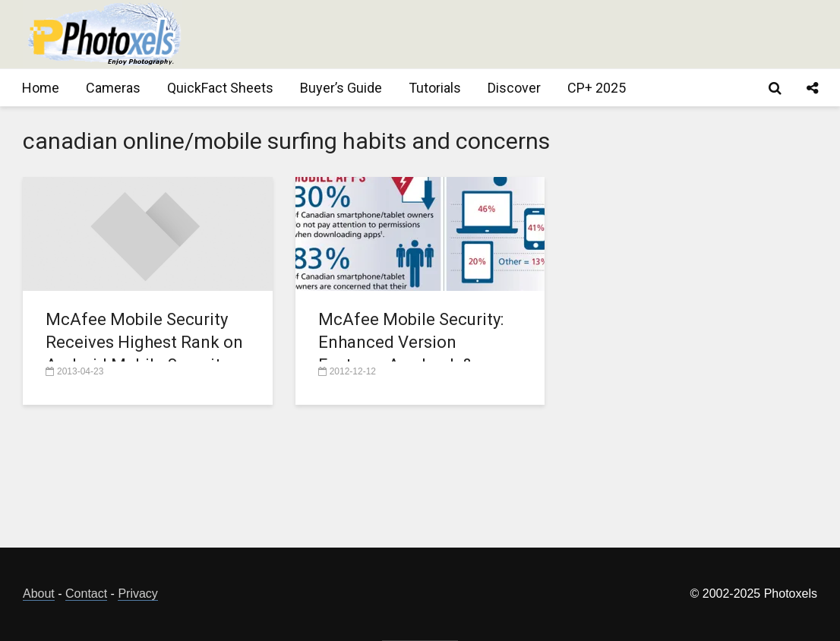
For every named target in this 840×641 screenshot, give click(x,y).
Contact (86, 594)
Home (41, 88)
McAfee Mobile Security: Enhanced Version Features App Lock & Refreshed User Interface (413, 354)
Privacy (137, 594)
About (39, 594)
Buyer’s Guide (341, 88)
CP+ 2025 (597, 88)
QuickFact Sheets (220, 88)
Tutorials (435, 88)
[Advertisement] (541, 34)
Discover (514, 88)
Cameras (113, 88)
